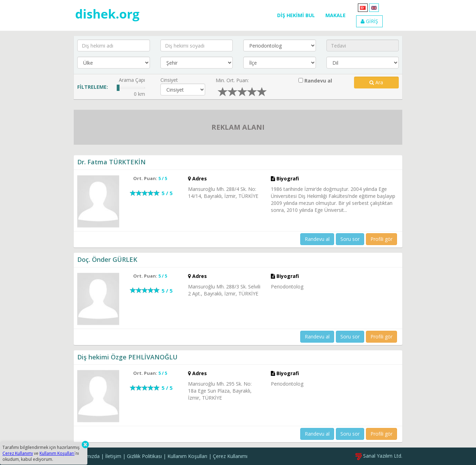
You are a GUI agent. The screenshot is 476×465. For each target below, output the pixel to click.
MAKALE (336, 15)
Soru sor (350, 239)
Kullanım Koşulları (187, 456)
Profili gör (381, 239)
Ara (376, 82)
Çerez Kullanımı (230, 456)
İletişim (113, 456)
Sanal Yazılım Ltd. (379, 456)
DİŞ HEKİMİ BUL (296, 15)
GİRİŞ (369, 21)
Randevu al (315, 81)
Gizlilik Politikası (144, 456)
